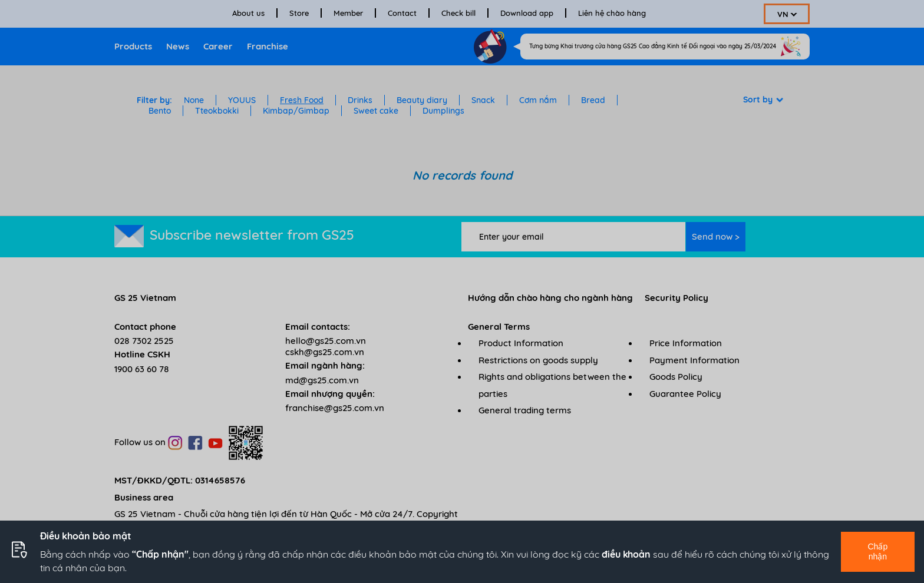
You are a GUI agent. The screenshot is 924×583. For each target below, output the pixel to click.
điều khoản (626, 554)
